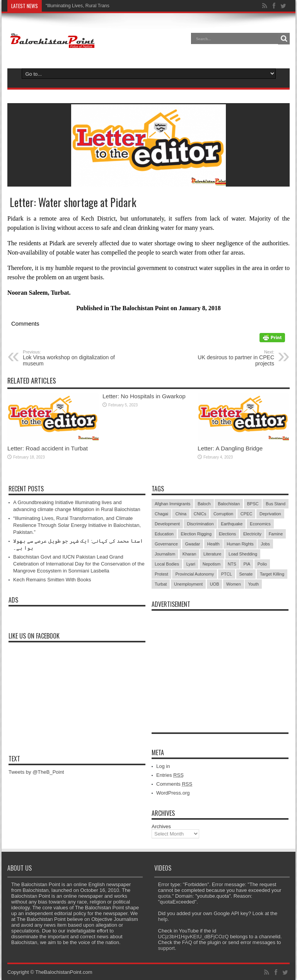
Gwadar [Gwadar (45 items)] (193, 544)
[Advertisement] (220, 663)
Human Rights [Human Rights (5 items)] (240, 544)
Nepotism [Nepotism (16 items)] (212, 564)
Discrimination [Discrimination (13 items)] (200, 524)
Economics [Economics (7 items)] (260, 524)
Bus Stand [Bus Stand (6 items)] (276, 504)
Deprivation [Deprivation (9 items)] (270, 514)
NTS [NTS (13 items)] (232, 564)
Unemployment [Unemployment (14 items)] (188, 584)
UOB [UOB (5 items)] (215, 584)
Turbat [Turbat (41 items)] (161, 584)
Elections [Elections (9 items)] (228, 534)
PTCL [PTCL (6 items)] (227, 574)
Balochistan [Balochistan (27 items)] (229, 504)
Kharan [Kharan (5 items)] (189, 554)
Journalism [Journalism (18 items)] (165, 554)
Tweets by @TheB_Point (36, 772)
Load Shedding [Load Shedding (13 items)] (243, 554)
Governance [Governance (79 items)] (166, 544)
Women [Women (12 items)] (234, 584)
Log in (163, 766)
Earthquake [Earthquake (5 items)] (232, 524)
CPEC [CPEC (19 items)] (247, 514)
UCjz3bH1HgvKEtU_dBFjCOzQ (194, 937)
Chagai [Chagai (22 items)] (161, 514)
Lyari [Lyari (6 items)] (191, 564)
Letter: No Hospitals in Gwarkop (144, 396)
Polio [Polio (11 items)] (262, 564)
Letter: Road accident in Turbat (48, 448)
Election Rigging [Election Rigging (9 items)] (196, 534)
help (163, 919)
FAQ (187, 942)
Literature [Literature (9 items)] (212, 554)
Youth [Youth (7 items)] (253, 584)
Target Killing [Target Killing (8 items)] (272, 574)
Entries (170, 775)
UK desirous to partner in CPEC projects (227, 358)
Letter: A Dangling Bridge (230, 448)
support (166, 948)
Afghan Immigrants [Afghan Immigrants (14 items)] (172, 504)
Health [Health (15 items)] (213, 544)
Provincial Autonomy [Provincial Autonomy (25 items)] (195, 574)
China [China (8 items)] (181, 514)
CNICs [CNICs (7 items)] (200, 514)
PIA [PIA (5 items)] (247, 564)
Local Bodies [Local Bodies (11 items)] (167, 564)
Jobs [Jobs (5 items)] (265, 544)
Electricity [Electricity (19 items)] (252, 534)
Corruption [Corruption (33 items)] (223, 514)
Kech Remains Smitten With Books (52, 580)
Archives (161, 826)
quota (165, 896)
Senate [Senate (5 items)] (246, 574)
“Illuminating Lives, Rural (71, 6)
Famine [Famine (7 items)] (276, 534)
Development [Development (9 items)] (167, 524)
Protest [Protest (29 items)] (161, 574)
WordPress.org (173, 793)
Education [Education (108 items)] (164, 534)
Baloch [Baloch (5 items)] (204, 504)
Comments (174, 784)
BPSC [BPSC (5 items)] (253, 504)
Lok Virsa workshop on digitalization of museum (70, 358)
